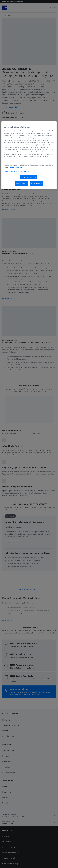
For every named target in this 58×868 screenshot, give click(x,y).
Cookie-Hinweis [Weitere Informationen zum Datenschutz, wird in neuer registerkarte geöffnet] (9, 171)
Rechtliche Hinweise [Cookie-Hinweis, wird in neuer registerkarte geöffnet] (22, 171)
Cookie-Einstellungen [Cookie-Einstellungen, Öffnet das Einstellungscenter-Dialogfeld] (28, 177)
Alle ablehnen (21, 183)
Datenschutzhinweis (16, 167)
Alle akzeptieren (37, 183)
